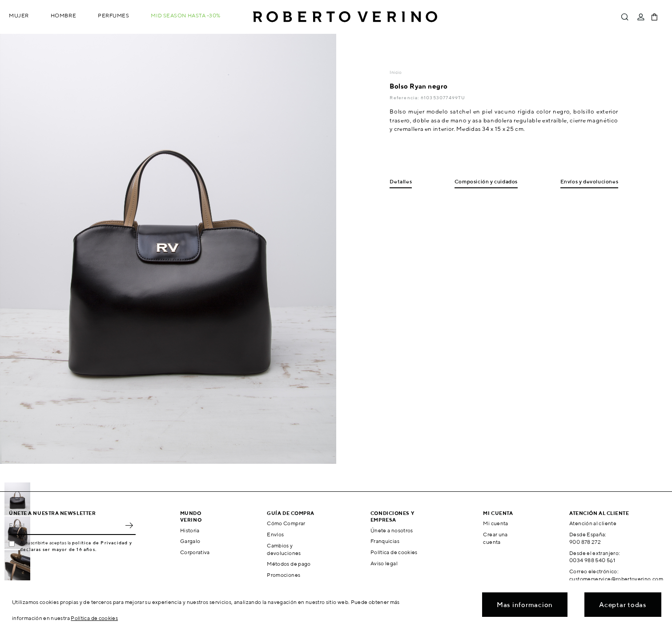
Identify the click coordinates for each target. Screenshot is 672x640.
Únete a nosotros (392, 530)
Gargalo (190, 541)
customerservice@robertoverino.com (616, 579)
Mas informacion (525, 605)
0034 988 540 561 (592, 560)
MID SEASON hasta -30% (186, 15)
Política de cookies (394, 552)
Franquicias (385, 541)
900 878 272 (585, 542)
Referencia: (405, 97)
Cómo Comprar (286, 523)
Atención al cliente (593, 523)
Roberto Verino (345, 17)
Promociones (284, 575)
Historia (190, 530)
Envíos (275, 534)
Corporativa (195, 552)
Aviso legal (384, 563)
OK (129, 525)
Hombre (63, 15)
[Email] (66, 525)
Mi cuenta (495, 523)
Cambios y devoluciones (284, 549)
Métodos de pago (289, 564)
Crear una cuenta (495, 538)
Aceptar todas (623, 605)
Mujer (19, 15)
